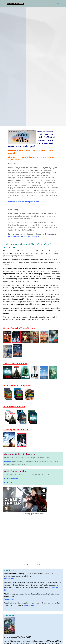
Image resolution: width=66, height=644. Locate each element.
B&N (13, 579)
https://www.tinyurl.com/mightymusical (24, 236)
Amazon (7, 579)
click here (46, 234)
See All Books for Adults (15, 364)
